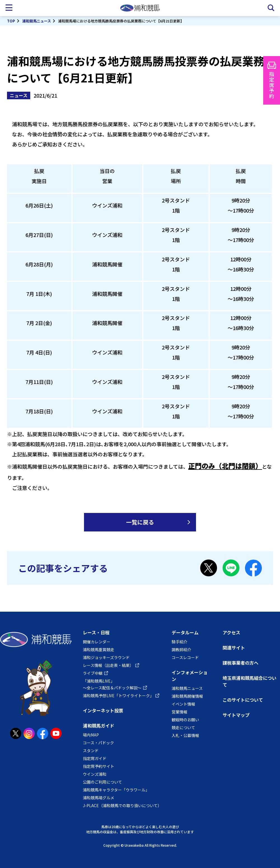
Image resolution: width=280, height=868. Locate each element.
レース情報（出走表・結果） (108, 665)
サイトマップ (236, 715)
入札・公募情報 (185, 735)
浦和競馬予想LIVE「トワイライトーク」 (118, 696)
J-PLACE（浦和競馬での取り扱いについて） (122, 805)
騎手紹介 (179, 642)
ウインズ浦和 (95, 774)
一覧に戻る (140, 522)
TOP (11, 21)
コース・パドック (98, 743)
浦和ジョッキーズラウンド (106, 657)
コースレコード (185, 657)
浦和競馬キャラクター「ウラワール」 (116, 790)
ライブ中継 (93, 673)
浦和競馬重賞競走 (99, 650)
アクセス (231, 632)
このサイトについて (243, 700)
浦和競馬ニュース (37, 21)
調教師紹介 (181, 650)
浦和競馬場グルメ (99, 798)
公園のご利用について (102, 782)
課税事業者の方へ (241, 663)
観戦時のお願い (185, 720)
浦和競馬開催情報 (187, 696)
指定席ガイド (95, 758)
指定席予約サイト (99, 766)
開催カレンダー (97, 642)
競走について (183, 727)
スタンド (91, 750)
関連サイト (234, 648)
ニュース (19, 95)
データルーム (185, 632)
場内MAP (91, 735)
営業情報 (179, 712)
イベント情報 (183, 704)
